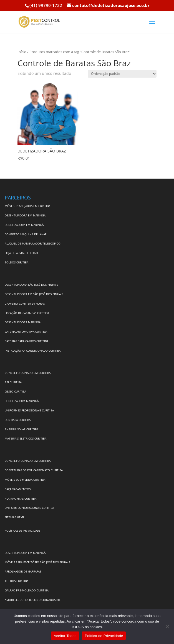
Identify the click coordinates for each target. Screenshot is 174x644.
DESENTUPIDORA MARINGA (23, 322)
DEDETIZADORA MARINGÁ (22, 401)
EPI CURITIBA (13, 382)
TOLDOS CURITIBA (17, 262)
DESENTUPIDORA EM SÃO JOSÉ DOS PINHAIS (34, 294)
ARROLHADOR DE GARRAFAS (23, 571)
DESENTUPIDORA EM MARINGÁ (25, 215)
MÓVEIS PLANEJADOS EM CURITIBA (27, 206)
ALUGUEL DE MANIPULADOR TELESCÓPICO (33, 243)
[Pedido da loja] (122, 74)
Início (22, 52)
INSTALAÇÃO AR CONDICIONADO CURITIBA (33, 351)
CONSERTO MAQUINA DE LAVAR (26, 234)
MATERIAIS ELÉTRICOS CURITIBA (26, 438)
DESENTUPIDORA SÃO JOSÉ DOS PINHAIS (31, 285)
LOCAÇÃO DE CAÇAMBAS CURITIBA (27, 313)
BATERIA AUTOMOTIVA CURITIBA (26, 332)
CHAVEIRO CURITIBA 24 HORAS (25, 304)
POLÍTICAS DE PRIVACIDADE (23, 531)
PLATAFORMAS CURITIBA (21, 499)
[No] (167, 626)
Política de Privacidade (104, 636)
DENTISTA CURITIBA (18, 420)
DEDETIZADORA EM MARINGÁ (24, 225)
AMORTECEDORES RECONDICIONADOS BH (32, 600)
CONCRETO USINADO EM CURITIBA (28, 373)
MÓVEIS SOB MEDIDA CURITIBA (25, 480)
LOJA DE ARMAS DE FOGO (21, 253)
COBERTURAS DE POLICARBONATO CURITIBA (34, 470)
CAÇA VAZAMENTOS (18, 489)
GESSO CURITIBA (15, 391)
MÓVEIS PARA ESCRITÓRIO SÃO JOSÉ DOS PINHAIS (37, 562)
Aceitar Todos (65, 636)
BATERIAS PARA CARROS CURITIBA (27, 341)
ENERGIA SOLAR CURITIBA (22, 429)
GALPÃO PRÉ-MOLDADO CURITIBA (27, 590)
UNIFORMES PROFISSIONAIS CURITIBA (29, 410)
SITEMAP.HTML (15, 517)
